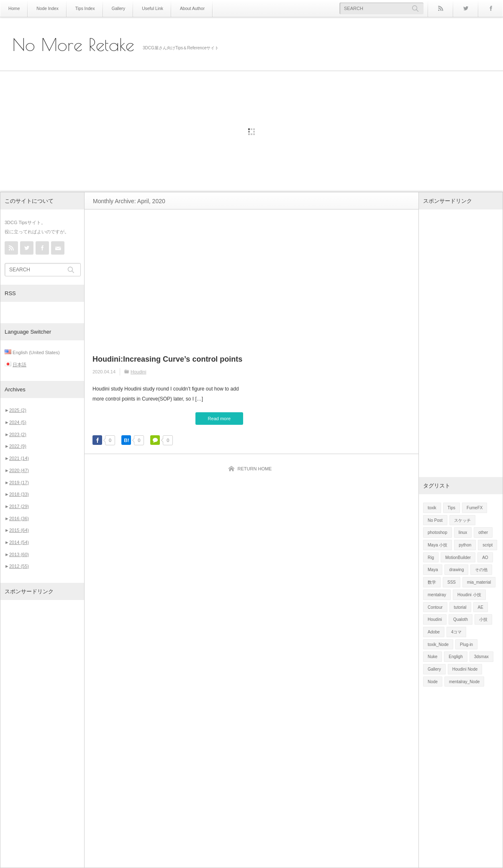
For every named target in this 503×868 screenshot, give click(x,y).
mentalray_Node (464, 682)
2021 (19, 458)
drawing (456, 570)
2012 (19, 566)
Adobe (434, 632)
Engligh (456, 657)
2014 (19, 542)
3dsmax (481, 657)
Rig (431, 558)
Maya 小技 (438, 545)
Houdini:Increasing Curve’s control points (167, 359)
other (483, 532)
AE (481, 607)
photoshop (438, 532)
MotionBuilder (458, 558)
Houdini (138, 372)
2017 (19, 506)
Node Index (47, 9)
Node (433, 682)
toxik (432, 508)
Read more (219, 419)
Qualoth (461, 619)
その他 (481, 570)
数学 (432, 582)
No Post (435, 520)
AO (485, 558)
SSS (452, 582)
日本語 (19, 365)
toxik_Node (438, 645)
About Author (190, 9)
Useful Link (150, 9)
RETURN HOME (255, 469)
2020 (19, 470)
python (465, 545)
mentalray (437, 595)
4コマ (457, 632)
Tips (452, 508)
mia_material (479, 582)
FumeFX (475, 508)
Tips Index (84, 9)
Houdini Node (465, 669)
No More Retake (73, 45)
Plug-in (466, 645)
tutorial (460, 607)
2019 (19, 483)
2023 (18, 434)
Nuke (432, 657)
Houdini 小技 (469, 595)
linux (463, 532)
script (488, 545)
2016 (19, 518)
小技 (483, 619)
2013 (19, 554)
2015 (19, 530)
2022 (18, 446)
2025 (18, 410)
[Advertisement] (42, 734)
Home (14, 9)
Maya (433, 570)
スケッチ (462, 520)
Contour (435, 607)
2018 (19, 494)
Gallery (117, 9)
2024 (18, 422)
